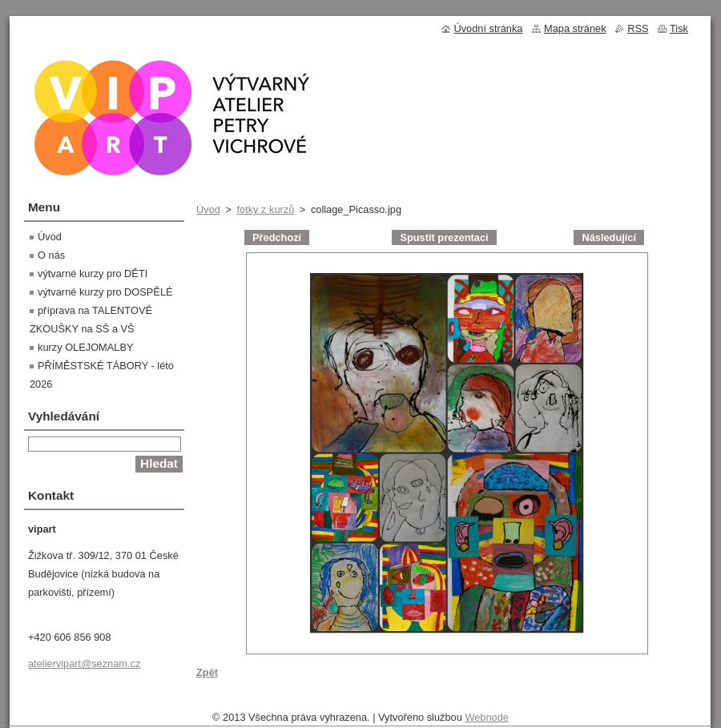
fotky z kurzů (265, 209)
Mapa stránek (575, 28)
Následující (609, 237)
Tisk (679, 28)
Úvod (208, 209)
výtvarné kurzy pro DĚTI (93, 274)
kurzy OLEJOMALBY (85, 347)
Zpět (207, 672)
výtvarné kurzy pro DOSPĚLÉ (105, 292)
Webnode (487, 717)
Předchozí (277, 237)
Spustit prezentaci (444, 237)
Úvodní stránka (488, 28)
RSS (638, 28)
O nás (51, 255)
